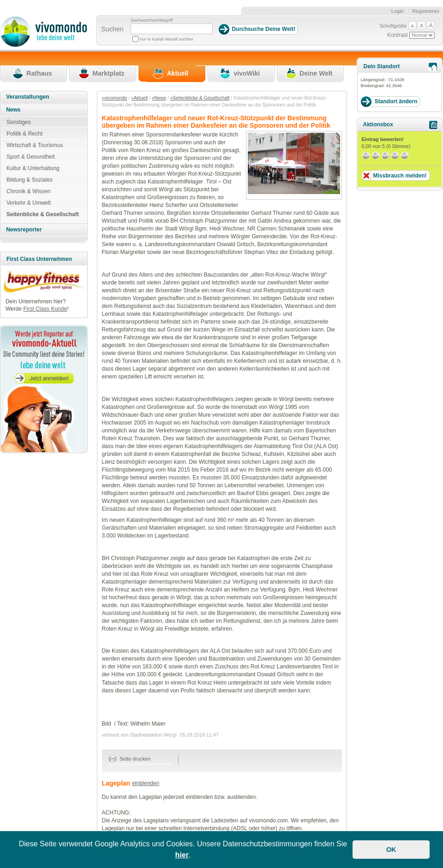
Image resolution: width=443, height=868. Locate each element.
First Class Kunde (45, 309)
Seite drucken (130, 759)
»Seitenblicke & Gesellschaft (200, 98)
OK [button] (391, 850)
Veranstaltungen (27, 97)
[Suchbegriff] (172, 29)
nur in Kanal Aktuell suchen (167, 39)
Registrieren (426, 11)
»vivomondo (115, 98)
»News (159, 98)
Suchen (112, 29)
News (13, 110)
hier (182, 855)
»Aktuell (139, 98)
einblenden (146, 783)
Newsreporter (24, 230)
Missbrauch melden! (400, 176)
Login (398, 11)
